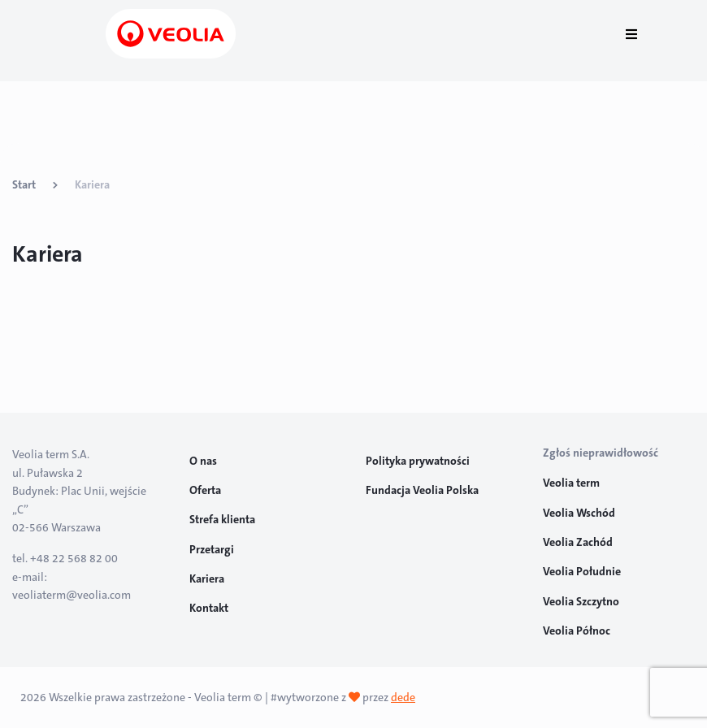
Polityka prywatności (418, 461)
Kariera (207, 578)
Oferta (205, 490)
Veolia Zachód (579, 542)
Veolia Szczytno (581, 601)
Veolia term (573, 483)
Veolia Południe (583, 571)
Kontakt (209, 608)
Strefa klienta (222, 519)
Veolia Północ (577, 630)
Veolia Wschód (579, 513)
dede (403, 697)
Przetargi (212, 549)
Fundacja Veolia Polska (422, 490)
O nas (203, 461)
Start (24, 184)
